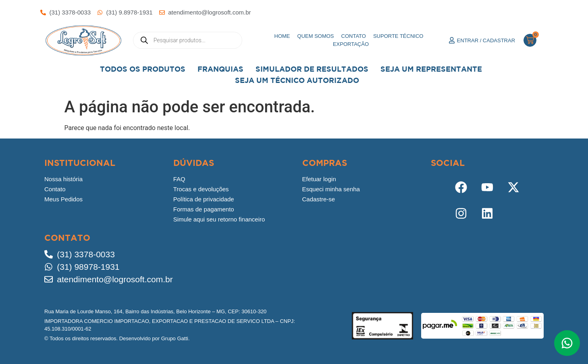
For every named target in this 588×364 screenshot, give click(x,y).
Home (282, 36)
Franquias (220, 69)
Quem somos (316, 36)
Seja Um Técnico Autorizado (297, 80)
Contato (354, 36)
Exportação (351, 44)
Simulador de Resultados (312, 69)
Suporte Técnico (398, 36)
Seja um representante (431, 69)
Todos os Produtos (143, 69)
